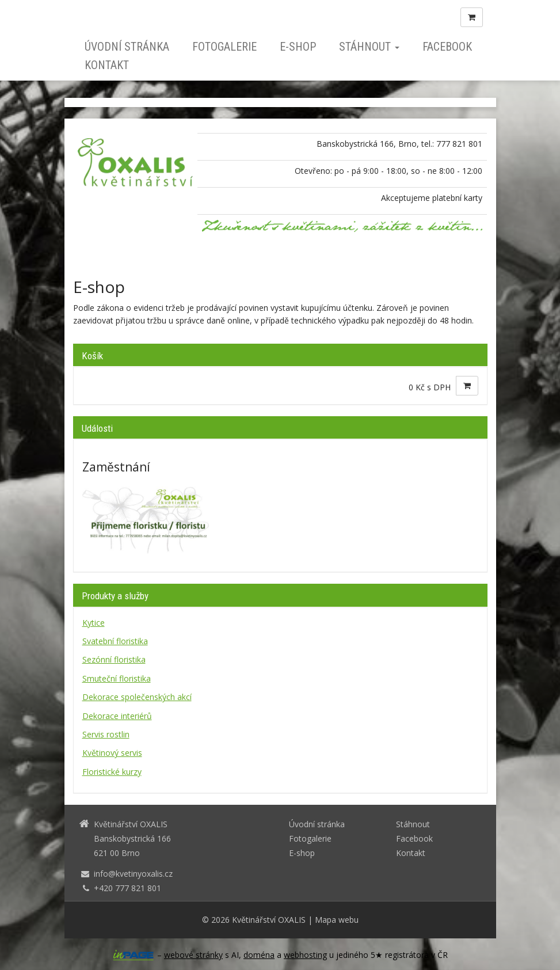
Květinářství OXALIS (269, 920)
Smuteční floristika (117, 678)
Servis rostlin (106, 734)
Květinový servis (112, 753)
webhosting (305, 955)
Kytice (94, 623)
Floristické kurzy (112, 772)
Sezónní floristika (114, 659)
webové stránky (193, 955)
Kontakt (107, 65)
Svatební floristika (115, 641)
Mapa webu (337, 920)
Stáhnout (369, 47)
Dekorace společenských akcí (137, 697)
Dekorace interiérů (117, 716)
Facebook (447, 47)
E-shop (298, 47)
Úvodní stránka (127, 47)
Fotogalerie (224, 47)
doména (259, 955)
